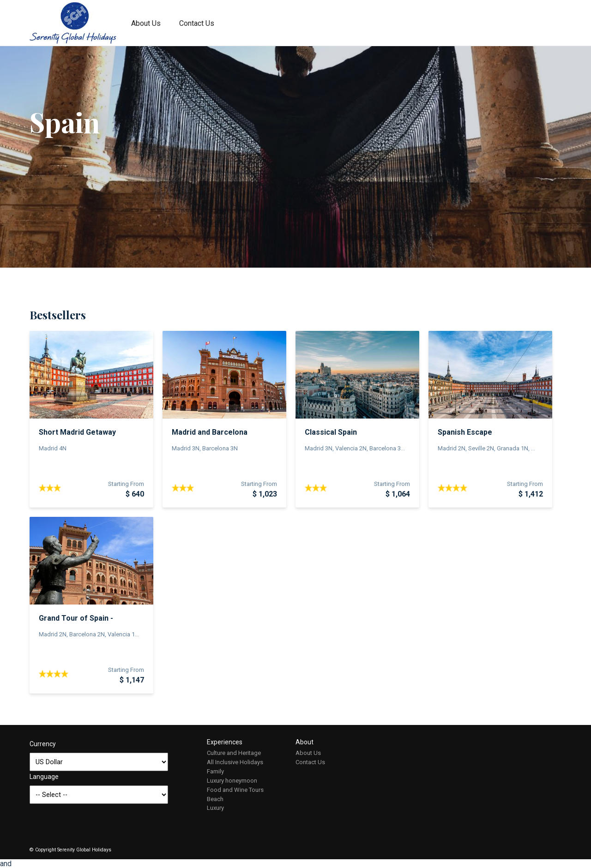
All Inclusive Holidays (235, 762)
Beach (215, 799)
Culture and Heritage (234, 753)
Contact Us (197, 23)
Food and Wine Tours (235, 790)
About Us (146, 23)
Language (44, 777)
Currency (43, 744)
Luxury (215, 808)
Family (215, 771)
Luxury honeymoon (232, 781)
